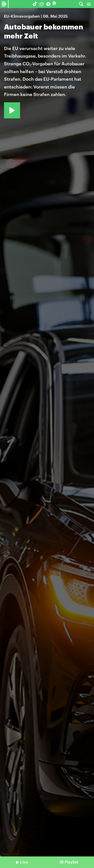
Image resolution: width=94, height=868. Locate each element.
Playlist (71, 862)
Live (24, 862)
